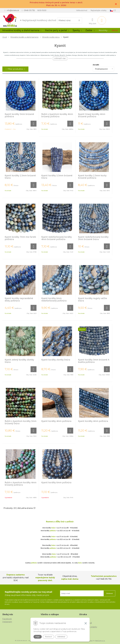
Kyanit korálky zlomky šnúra (56, 360)
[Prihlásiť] (93, 21)
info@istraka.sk (13, 10)
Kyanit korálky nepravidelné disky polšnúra (19, 299)
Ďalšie (90, 30)
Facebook (7, 619)
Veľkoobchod (82, 10)
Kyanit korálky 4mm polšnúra (56, 421)
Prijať (38, 637)
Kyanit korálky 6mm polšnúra (56, 482)
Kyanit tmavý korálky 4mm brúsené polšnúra (92, 115)
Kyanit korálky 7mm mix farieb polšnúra (20, 238)
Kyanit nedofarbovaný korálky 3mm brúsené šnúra (93, 238)
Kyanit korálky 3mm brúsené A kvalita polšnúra (94, 361)
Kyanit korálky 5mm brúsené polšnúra (19, 115)
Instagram (7, 622)
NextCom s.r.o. (100, 641)
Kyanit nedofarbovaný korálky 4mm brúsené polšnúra (57, 238)
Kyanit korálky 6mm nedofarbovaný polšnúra (54, 299)
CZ (113, 10)
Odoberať (109, 593)
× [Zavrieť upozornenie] (116, 4)
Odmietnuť (61, 637)
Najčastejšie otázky (99, 10)
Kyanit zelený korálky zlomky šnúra (19, 361)
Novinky (103, 30)
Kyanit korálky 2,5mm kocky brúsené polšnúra (92, 177)
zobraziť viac (60, 58)
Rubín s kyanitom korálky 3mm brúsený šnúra (21, 422)
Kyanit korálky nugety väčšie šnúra (93, 299)
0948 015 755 (29, 10)
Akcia (115, 30)
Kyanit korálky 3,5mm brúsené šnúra (57, 177)
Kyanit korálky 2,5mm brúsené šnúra (20, 177)
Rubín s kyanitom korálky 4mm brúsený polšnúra (57, 115)
